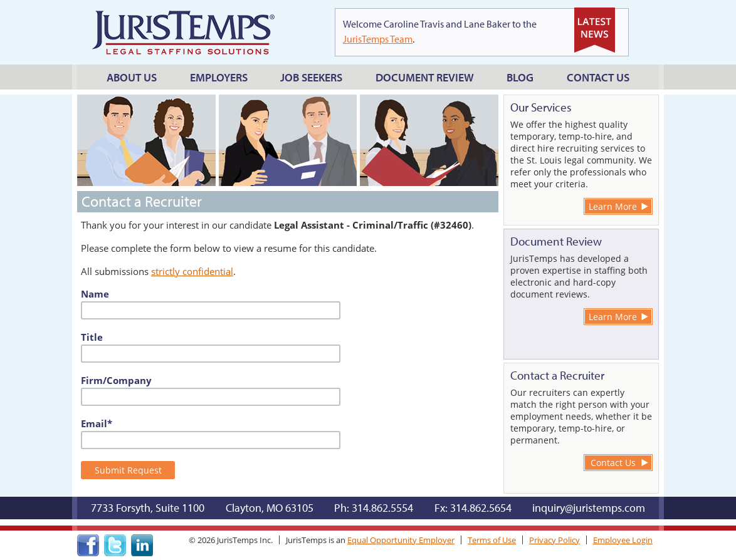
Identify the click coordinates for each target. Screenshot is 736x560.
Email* (97, 423)
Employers (219, 77)
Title (92, 337)
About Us (132, 77)
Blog (520, 77)
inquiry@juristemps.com (589, 508)
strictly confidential (192, 271)
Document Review (425, 77)
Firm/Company (116, 380)
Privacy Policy (555, 540)
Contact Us (598, 77)
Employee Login (623, 540)
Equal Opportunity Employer (401, 540)
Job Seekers (311, 77)
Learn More (613, 206)
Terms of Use (492, 540)
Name (95, 294)
